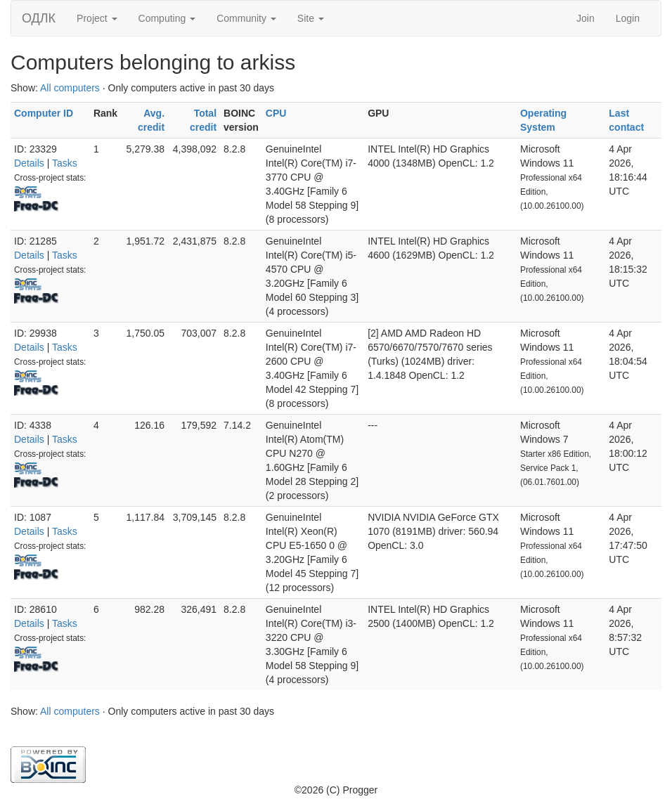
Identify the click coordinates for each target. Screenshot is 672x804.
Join (586, 18)
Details (29, 163)
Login (628, 18)
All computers (70, 88)
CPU (276, 113)
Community (246, 18)
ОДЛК (39, 18)
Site (311, 18)
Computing (167, 18)
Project (97, 18)
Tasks (65, 163)
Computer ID (44, 113)
